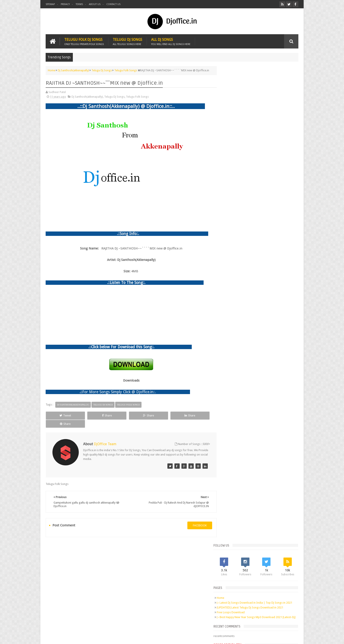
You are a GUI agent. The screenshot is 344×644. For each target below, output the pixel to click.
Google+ (86, 578)
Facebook (70, 578)
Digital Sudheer (254, 637)
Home (229, 121)
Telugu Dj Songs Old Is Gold (251, 190)
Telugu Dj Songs (127, 41)
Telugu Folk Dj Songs (84, 41)
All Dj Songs (171, 41)
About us (95, 4)
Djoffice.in (80, 637)
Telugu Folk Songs (137, 96)
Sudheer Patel (290, 637)
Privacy (65, 4)
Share (95, 415)
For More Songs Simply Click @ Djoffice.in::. (119, 392)
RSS (103, 578)
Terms (79, 4)
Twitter (78, 578)
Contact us (113, 4)
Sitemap (50, 4)
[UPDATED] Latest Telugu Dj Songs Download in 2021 (259, 134)
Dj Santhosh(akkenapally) (87, 96)
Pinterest (95, 578)
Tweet (62, 415)
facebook (195, 517)
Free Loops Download (240, 139)
